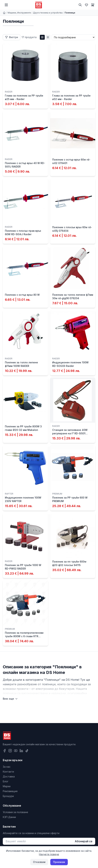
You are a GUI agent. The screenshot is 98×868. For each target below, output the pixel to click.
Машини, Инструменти (19, 13)
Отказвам (39, 862)
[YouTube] (16, 751)
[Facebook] (5, 751)
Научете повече (49, 854)
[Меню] (6, 5)
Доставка (9, 776)
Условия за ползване (15, 812)
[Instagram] (10, 751)
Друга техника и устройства (48, 13)
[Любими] (86, 5)
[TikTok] (27, 751)
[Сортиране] (73, 37)
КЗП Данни (9, 817)
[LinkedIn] (21, 751)
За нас (7, 767)
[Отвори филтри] (12, 37)
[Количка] (93, 5)
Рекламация (10, 791)
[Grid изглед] (42, 37)
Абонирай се (84, 841)
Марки (7, 786)
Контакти (8, 772)
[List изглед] (48, 37)
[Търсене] (80, 5)
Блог (6, 781)
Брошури (8, 796)
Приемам (59, 862)
